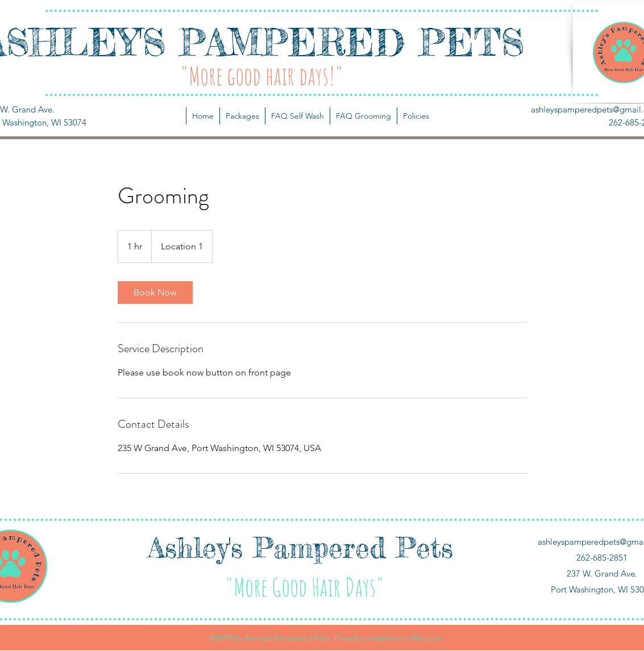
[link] (155, 293)
